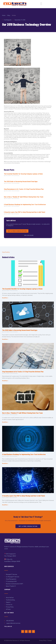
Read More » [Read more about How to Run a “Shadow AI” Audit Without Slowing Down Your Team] (5, 422)
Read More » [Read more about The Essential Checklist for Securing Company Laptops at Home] (5, 298)
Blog (9, 15)
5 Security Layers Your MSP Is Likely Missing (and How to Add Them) (24, 212)
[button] (41, 4)
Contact (50, 640)
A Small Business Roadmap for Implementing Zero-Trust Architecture (25, 204)
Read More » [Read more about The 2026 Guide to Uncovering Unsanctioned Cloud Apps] (5, 339)
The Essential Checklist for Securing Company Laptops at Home (23, 174)
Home (4, 15)
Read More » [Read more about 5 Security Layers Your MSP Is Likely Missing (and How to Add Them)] (5, 505)
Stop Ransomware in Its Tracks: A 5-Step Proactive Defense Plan (24, 189)
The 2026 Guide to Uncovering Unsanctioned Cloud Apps (21, 181)
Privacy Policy (43, 640)
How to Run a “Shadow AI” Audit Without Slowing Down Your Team (24, 197)
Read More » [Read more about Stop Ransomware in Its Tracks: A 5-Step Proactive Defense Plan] (5, 381)
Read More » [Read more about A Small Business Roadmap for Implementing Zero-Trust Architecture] (5, 463)
